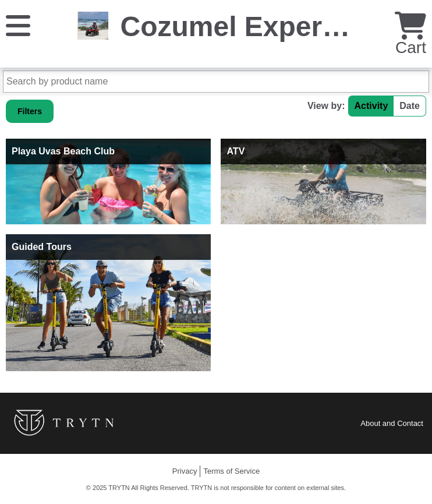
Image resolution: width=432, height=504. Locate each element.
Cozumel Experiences (264, 27)
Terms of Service (231, 471)
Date (410, 106)
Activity (371, 106)
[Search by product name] (216, 82)
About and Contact (392, 423)
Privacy (185, 471)
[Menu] (18, 25)
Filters (30, 111)
